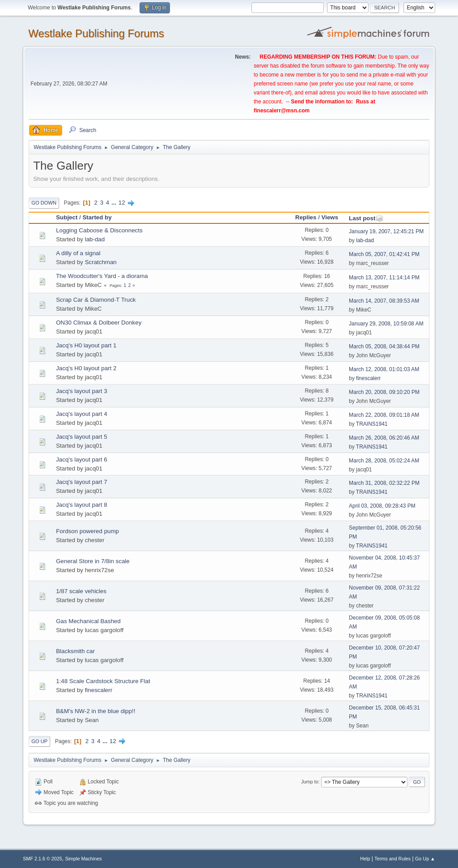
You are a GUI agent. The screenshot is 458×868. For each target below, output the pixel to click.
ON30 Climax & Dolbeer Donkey (99, 323)
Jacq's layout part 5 (81, 437)
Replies (306, 217)
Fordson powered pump (87, 531)
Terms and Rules (392, 859)
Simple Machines (84, 859)
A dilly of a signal (78, 253)
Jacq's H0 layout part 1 (86, 345)
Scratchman (101, 262)
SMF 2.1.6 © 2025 (42, 859)
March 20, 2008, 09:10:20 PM (384, 392)
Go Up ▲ (425, 859)
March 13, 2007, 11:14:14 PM (384, 278)
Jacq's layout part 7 (81, 482)
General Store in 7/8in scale (93, 561)
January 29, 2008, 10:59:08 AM (386, 324)
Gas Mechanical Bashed (88, 621)
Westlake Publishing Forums (96, 33)
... (115, 203)
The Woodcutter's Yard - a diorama (102, 276)
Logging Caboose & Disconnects (99, 230)
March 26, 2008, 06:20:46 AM (384, 438)
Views (330, 217)
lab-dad (95, 239)
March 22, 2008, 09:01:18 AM (384, 415)
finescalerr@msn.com (282, 111)
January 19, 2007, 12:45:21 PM (386, 231)
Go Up (39, 741)
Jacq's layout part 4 (81, 414)
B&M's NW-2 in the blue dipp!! (95, 711)
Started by (97, 217)
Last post (366, 218)
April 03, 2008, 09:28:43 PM (382, 506)
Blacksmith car (75, 651)
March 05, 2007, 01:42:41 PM (384, 254)
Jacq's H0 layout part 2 (86, 368)
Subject (67, 217)
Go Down (44, 203)
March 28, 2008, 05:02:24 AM (384, 461)
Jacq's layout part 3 (81, 391)
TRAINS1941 (372, 424)
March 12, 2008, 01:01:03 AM (384, 369)
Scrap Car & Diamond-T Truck (96, 300)
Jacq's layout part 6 (81, 460)
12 (122, 203)
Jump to (310, 782)
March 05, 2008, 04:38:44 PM (384, 346)
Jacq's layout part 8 (81, 505)
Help (365, 859)
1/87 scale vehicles (81, 591)
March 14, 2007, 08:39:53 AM (384, 301)
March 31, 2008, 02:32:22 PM (384, 483)
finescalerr (368, 378)
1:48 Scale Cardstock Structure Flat (103, 681)
